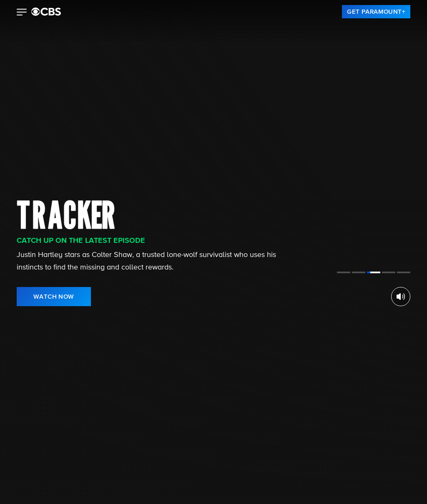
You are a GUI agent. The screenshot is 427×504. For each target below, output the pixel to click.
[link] (376, 12)
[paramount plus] (46, 12)
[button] (22, 13)
